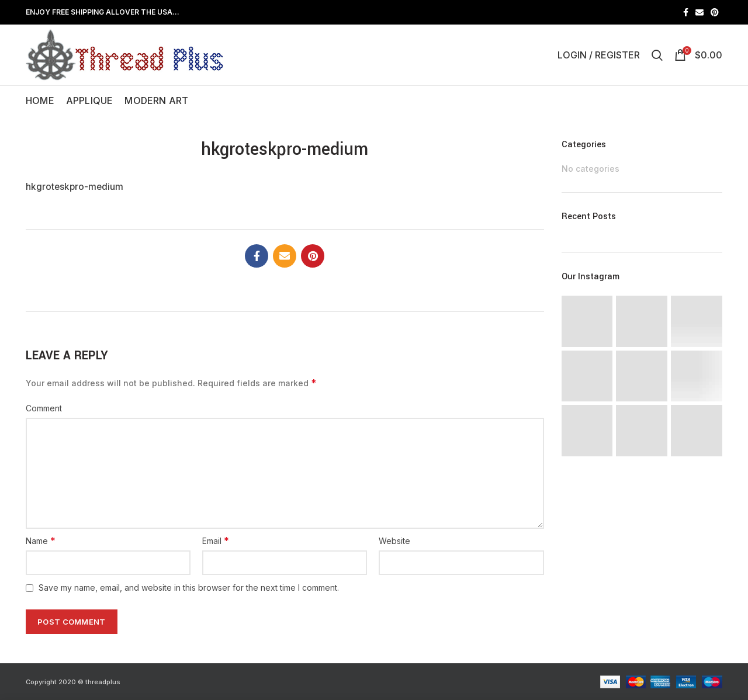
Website (394, 541)
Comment (44, 408)
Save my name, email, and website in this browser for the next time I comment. (189, 588)
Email (216, 540)
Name (41, 540)
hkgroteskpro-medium (75, 187)
